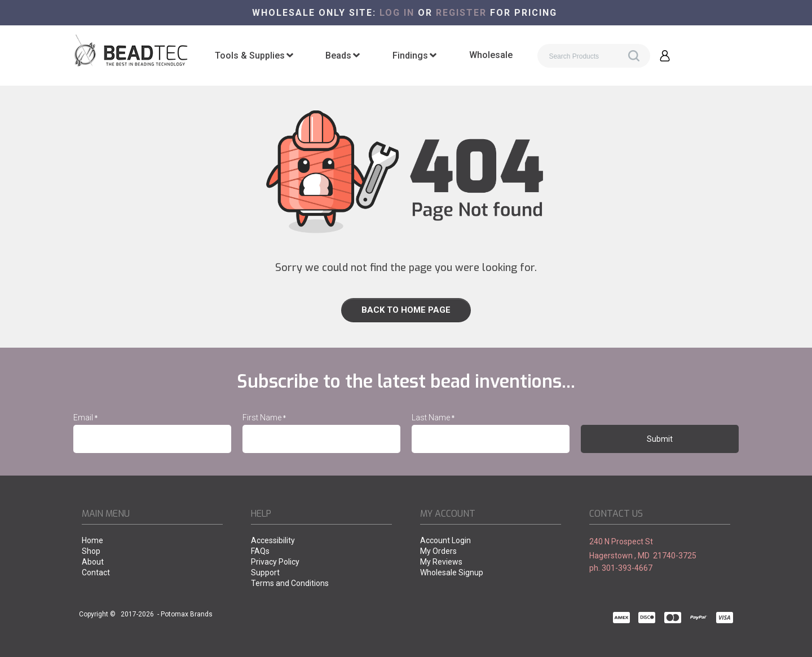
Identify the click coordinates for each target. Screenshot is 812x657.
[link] (406, 310)
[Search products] (594, 56)
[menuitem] (254, 56)
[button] (665, 56)
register (461, 13)
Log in (397, 13)
